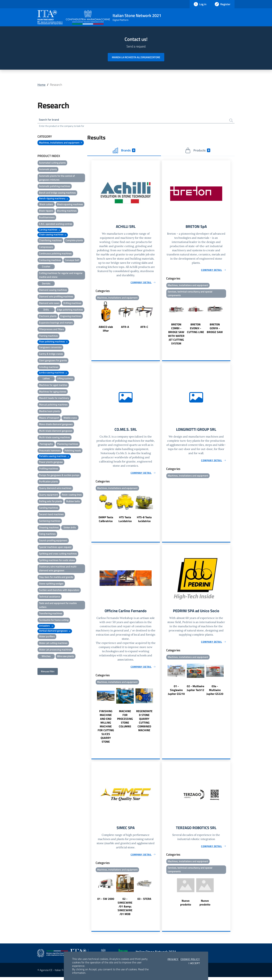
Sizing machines (47, 534)
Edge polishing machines (70, 310)
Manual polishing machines (53, 405)
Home (41, 85)
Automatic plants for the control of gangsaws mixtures (57, 178)
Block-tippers (46, 211)
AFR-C (144, 328)
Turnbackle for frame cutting (54, 621)
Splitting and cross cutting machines (58, 554)
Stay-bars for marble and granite (56, 578)
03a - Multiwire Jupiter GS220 (215, 692)
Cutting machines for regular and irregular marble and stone (61, 276)
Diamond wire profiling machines (56, 297)
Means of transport (49, 418)
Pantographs (46, 445)
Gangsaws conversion (50, 348)
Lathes (46, 379)
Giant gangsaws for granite (53, 361)
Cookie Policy (190, 959)
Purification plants (49, 482)
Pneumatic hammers (50, 451)
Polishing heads (73, 451)
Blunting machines (67, 211)
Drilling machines (72, 304)
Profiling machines (49, 469)
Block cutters (46, 205)
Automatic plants (48, 170)
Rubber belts (73, 502)
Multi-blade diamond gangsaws (56, 431)
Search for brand (50, 120)
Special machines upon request (55, 548)
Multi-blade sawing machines (55, 438)
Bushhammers (47, 218)
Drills (46, 310)
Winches (46, 657)
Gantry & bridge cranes (51, 354)
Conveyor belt (72, 261)
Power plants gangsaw (51, 463)
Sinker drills (70, 528)
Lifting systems (65, 379)
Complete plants (74, 241)
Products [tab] (198, 151)
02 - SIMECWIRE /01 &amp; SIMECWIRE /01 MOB (125, 909)
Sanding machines (49, 508)
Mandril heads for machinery (54, 399)
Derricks (46, 284)
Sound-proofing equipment (53, 541)
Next (158, 318)
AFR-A (125, 328)
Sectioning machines (50, 521)
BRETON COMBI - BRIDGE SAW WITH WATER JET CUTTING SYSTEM (176, 335)
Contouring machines (50, 261)
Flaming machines (48, 336)
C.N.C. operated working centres (56, 224)
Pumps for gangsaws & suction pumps (59, 476)
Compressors (46, 248)
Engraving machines (71, 317)
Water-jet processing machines (55, 650)
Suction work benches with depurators (59, 591)
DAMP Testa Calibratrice (106, 521)
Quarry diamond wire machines (55, 489)
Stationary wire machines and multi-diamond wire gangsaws (58, 569)
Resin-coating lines (72, 495)
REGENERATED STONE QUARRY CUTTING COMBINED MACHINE (144, 723)
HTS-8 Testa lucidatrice (144, 521)
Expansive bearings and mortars (56, 323)
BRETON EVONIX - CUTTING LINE (195, 330)
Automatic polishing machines (55, 187)
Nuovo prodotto (186, 906)
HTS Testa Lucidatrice (125, 521)
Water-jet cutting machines (53, 644)
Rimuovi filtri (48, 672)
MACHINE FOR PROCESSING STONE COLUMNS (125, 721)
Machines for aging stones (53, 392)
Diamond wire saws (49, 304)
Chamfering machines (50, 241)
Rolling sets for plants (51, 502)
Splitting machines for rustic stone (57, 561)
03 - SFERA (144, 902)
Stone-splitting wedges (51, 584)
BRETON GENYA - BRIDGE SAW (215, 330)
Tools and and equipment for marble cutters (58, 606)
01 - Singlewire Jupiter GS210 (176, 692)
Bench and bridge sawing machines (57, 193)
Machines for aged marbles (53, 386)
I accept (194, 963)
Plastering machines (68, 445)
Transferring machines (51, 614)
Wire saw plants (66, 657)
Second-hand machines (51, 515)
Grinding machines (49, 367)
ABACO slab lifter (106, 330)
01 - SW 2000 (106, 902)
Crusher (46, 267)
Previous (93, 318)
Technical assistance (50, 597)
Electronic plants (48, 317)
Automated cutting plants (52, 163)
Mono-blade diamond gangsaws (56, 425)
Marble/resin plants (50, 412)
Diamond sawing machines (53, 290)
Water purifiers (47, 637)
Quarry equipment (48, 495)
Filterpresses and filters (52, 330)
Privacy (173, 959)
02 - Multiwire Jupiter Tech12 (195, 690)
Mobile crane (70, 418)
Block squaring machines (70, 205)
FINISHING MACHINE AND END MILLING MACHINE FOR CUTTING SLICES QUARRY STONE (106, 729)
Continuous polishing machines (55, 254)
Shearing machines (49, 528)
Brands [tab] (124, 151)
